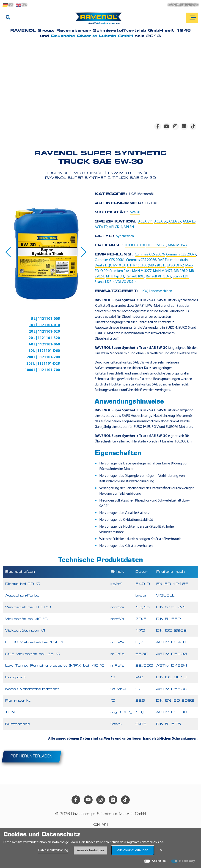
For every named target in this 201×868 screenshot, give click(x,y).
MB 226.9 (181, 271)
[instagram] (175, 126)
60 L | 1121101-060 (44, 344)
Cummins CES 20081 (110, 260)
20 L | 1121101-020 (44, 332)
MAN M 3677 (178, 245)
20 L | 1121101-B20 (44, 338)
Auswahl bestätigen (90, 850)
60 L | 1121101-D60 (44, 351)
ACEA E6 (161, 222)
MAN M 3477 (163, 271)
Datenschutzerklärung (53, 850)
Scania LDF (181, 277)
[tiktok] (193, 126)
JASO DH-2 (175, 266)
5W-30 (135, 212)
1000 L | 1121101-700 (42, 370)
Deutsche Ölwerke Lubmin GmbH (92, 36)
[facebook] (158, 126)
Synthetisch (125, 236)
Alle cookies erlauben (133, 850)
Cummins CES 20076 (150, 255)
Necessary (187, 861)
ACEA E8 (189, 222)
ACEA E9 (101, 227)
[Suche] (8, 18)
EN (21, 5)
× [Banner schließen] (161, 850)
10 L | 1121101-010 (44, 325)
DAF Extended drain (173, 260)
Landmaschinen (160, 291)
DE (8, 5)
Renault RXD (135, 277)
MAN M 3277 (142, 271)
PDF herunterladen (32, 757)
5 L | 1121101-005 (45, 319)
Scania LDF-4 (105, 282)
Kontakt (101, 825)
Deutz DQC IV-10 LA (110, 266)
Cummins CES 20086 (141, 260)
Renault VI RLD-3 (158, 277)
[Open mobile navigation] (192, 18)
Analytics (159, 861)
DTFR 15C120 (156, 245)
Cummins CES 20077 (181, 255)
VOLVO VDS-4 (126, 282)
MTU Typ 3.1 (115, 277)
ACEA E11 (146, 222)
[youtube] (166, 126)
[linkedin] (184, 126)
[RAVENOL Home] (100, 20)
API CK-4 (116, 227)
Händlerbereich (183, 5)
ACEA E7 (175, 222)
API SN (129, 227)
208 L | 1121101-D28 (43, 364)
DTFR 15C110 (135, 245)
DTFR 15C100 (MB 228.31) (146, 266)
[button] (8, 252)
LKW (144, 291)
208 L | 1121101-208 (43, 357)
